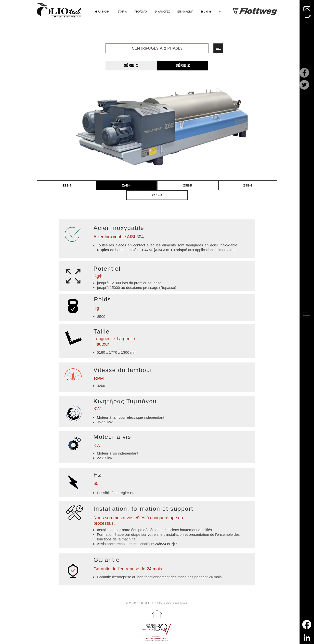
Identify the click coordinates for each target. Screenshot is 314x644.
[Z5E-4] (248, 185)
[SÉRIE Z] (183, 66)
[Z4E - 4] (157, 195)
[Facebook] (304, 73)
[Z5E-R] (188, 185)
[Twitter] (304, 85)
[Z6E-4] (126, 185)
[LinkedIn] (307, 637)
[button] (307, 9)
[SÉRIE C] (131, 66)
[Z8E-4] (67, 185)
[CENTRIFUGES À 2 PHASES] (157, 48)
